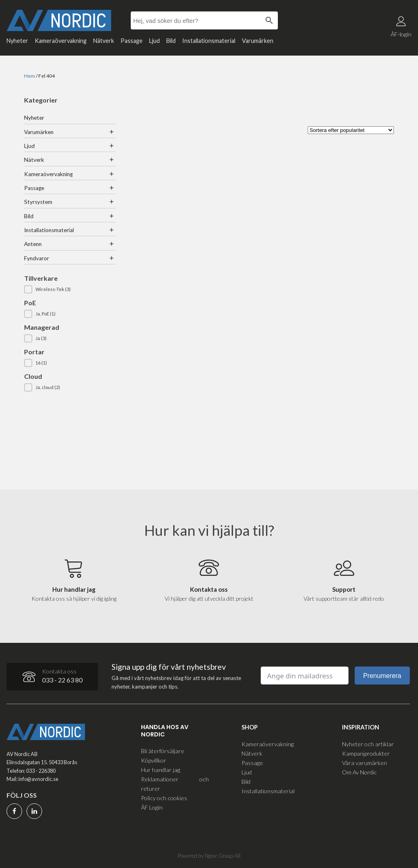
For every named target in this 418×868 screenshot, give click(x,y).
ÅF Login (152, 807)
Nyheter (17, 41)
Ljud (154, 41)
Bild (171, 41)
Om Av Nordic (359, 772)
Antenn (33, 244)
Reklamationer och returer (175, 783)
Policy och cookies (164, 798)
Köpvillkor (154, 760)
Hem (30, 76)
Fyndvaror (37, 258)
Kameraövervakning (61, 41)
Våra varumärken (364, 762)
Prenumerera (382, 676)
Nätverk (104, 41)
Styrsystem (38, 202)
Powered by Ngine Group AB (209, 855)
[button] (70, 289)
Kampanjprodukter (366, 753)
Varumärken (258, 41)
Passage (132, 41)
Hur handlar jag (161, 769)
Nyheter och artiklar (368, 744)
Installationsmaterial (209, 41)
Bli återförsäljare (163, 751)
